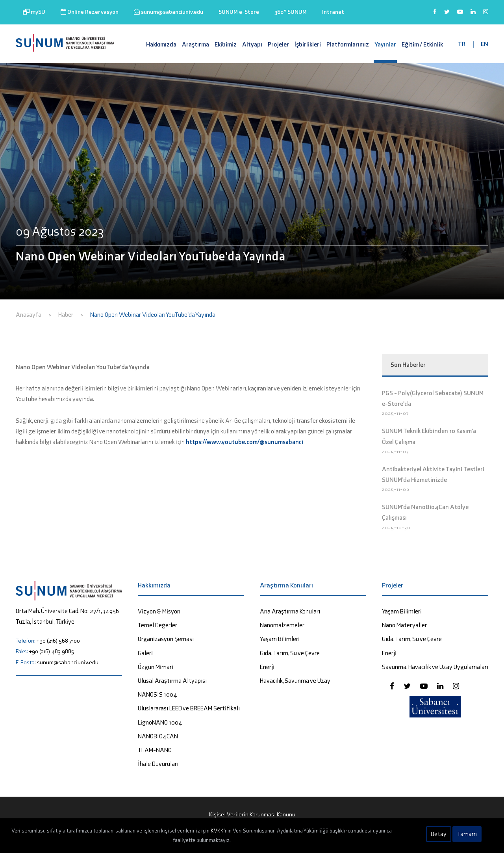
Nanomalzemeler (282, 625)
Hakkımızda (161, 44)
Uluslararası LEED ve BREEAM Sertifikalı (189, 708)
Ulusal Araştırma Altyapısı (172, 681)
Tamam (467, 834)
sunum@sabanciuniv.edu (169, 12)
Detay (439, 834)
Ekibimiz (226, 44)
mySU (34, 12)
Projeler (278, 44)
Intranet (333, 12)
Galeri (145, 653)
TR (462, 44)
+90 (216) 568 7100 (58, 641)
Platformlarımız (348, 44)
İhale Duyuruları (158, 764)
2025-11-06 (396, 489)
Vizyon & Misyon (159, 611)
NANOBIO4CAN (158, 736)
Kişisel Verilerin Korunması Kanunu (252, 814)
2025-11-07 (396, 413)
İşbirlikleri (308, 44)
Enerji (267, 667)
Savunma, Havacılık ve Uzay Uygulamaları (435, 667)
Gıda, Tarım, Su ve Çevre (290, 653)
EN (485, 44)
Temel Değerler (157, 625)
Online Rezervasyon (90, 12)
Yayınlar (385, 44)
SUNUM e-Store (239, 12)
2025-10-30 (396, 527)
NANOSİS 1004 (157, 694)
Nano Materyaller (404, 625)
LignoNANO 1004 (160, 722)
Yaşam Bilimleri (280, 639)
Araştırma (195, 44)
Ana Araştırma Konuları (290, 611)
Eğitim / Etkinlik (422, 44)
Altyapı (252, 44)
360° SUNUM (291, 12)
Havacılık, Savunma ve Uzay (295, 681)
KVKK (217, 831)
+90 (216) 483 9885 (52, 651)
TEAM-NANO (155, 750)
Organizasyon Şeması (166, 639)
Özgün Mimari (156, 667)
